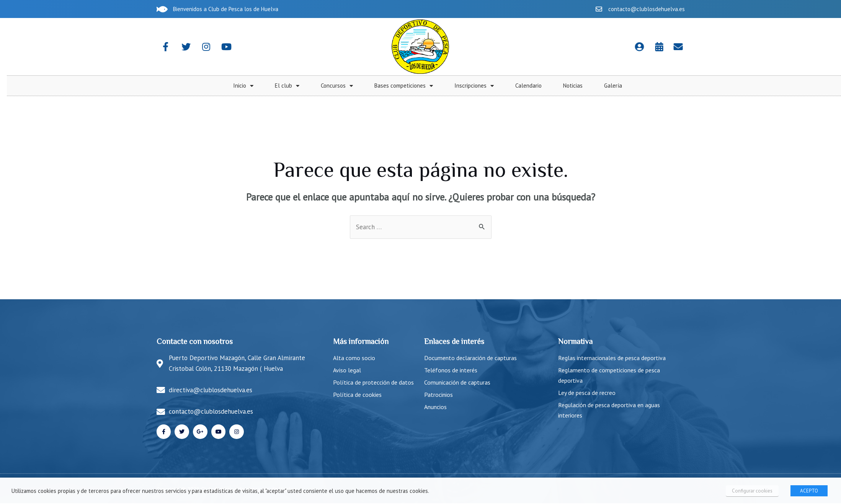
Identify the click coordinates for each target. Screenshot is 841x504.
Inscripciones (722, 86)
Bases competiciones (652, 86)
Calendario (776, 86)
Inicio (491, 86)
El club (535, 86)
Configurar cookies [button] (753, 491)
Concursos (585, 86)
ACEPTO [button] (809, 491)
